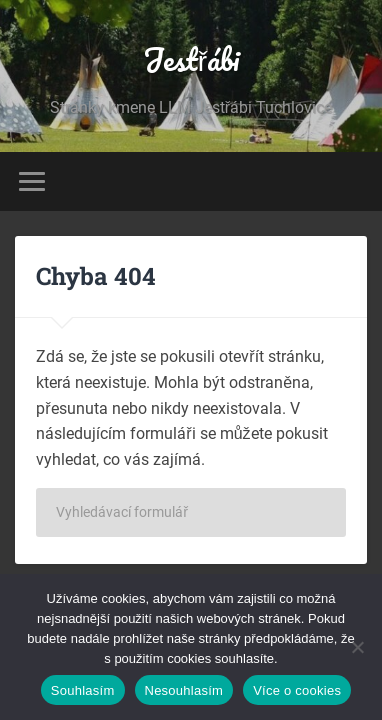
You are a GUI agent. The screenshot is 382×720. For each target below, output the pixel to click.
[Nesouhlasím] (357, 647)
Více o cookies (297, 690)
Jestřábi (191, 59)
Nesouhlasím (184, 690)
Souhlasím (83, 690)
